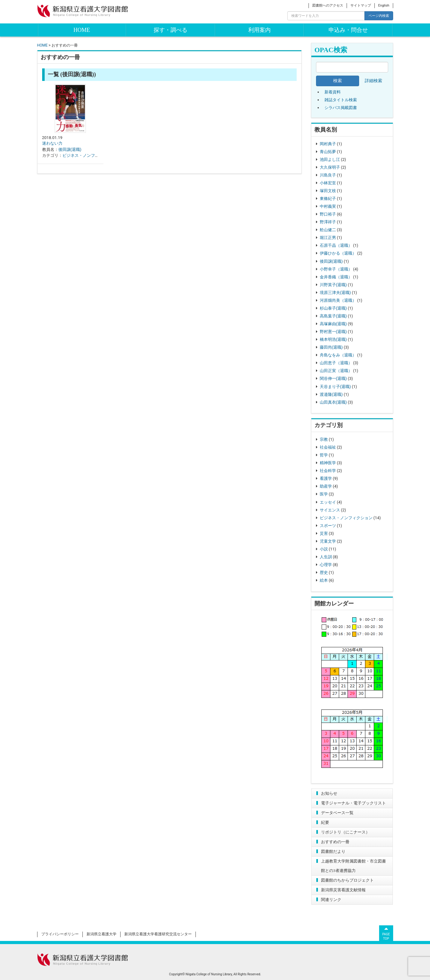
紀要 (325, 822)
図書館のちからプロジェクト (347, 880)
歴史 (324, 572)
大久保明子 (330, 167)
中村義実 (328, 206)
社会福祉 (328, 447)
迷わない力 (52, 143)
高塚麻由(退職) (333, 324)
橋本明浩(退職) (333, 339)
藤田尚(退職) (331, 347)
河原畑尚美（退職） (338, 300)
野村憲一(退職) (333, 332)
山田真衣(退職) (333, 402)
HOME (82, 30)
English (384, 5)
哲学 (324, 455)
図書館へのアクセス (328, 5)
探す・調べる (171, 30)
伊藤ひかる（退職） (338, 253)
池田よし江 (330, 159)
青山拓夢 (328, 152)
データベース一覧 (337, 813)
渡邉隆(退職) (331, 394)
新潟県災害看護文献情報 (343, 890)
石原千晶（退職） (336, 245)
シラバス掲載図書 (341, 108)
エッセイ (328, 502)
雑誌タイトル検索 (341, 100)
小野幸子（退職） (336, 269)
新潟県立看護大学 (101, 934)
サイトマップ (361, 5)
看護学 (326, 478)
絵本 (324, 580)
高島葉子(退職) (333, 316)
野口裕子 (328, 214)
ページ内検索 (379, 16)
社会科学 (328, 471)
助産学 (326, 486)
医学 (324, 494)
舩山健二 (328, 230)
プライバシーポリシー (60, 934)
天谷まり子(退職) (335, 387)
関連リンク (331, 900)
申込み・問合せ (348, 30)
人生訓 (326, 557)
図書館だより (333, 851)
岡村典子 (328, 144)
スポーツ (328, 526)
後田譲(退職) (331, 261)
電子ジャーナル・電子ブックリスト (353, 803)
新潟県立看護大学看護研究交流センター (158, 934)
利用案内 (259, 30)
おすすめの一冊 (335, 842)
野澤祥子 (328, 222)
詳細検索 (373, 81)
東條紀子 (328, 199)
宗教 (324, 439)
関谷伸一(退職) (333, 378)
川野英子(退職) (333, 285)
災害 (324, 533)
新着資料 (333, 92)
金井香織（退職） (336, 277)
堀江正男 (328, 238)
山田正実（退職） (336, 371)
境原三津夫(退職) (335, 293)
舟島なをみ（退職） (338, 355)
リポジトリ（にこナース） (345, 832)
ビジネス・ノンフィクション (346, 518)
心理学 (326, 565)
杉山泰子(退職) (333, 308)
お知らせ (329, 793)
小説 (324, 549)
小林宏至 (328, 183)
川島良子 (328, 175)
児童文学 (328, 541)
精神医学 (328, 463)
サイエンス (330, 510)
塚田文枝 (328, 191)
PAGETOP (386, 933)
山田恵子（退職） (336, 363)
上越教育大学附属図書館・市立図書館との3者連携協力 (353, 866)
